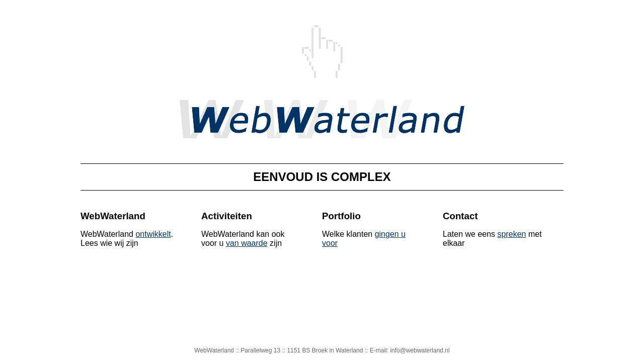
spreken (512, 234)
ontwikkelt (153, 234)
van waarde (247, 243)
